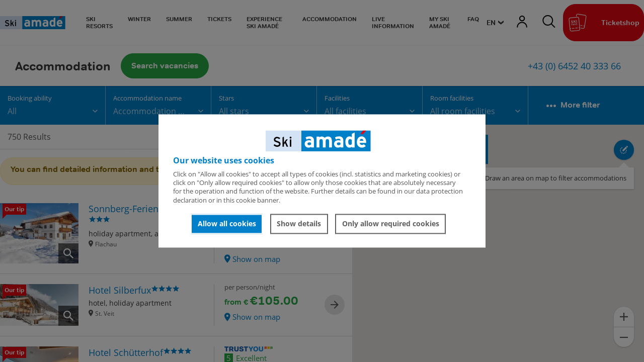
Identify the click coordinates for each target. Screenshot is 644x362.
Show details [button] (299, 223)
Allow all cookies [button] (227, 223)
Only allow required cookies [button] (391, 223)
